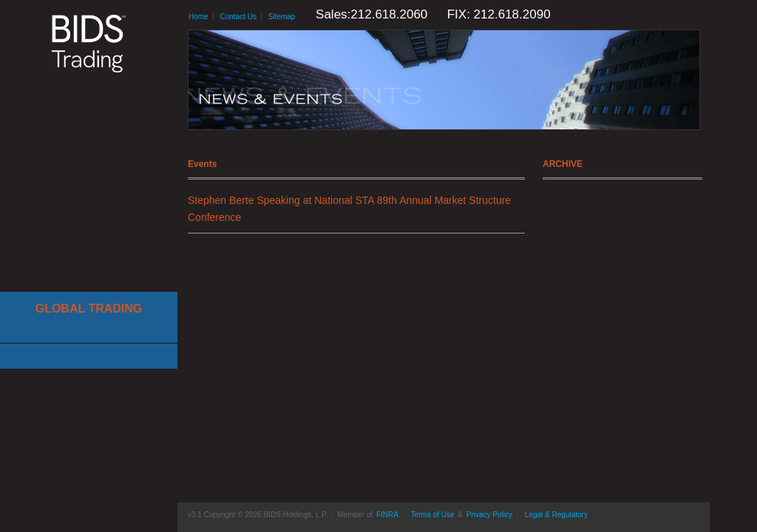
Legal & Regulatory (556, 515)
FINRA (387, 515)
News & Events (89, 172)
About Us (89, 94)
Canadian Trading (89, 357)
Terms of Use (433, 515)
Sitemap (282, 17)
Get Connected (89, 146)
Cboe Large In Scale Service (89, 331)
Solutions (89, 120)
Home (198, 17)
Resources (89, 198)
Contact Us (89, 224)
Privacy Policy (489, 515)
